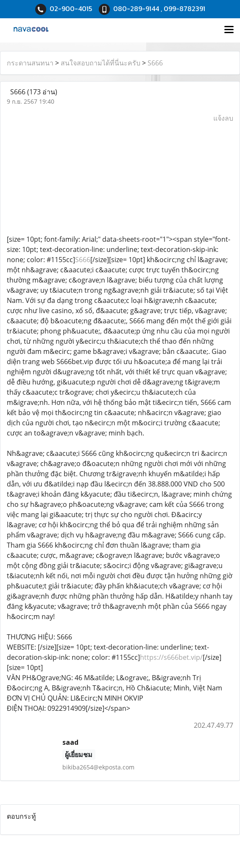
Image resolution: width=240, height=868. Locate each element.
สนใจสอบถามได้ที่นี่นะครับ (100, 63)
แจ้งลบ (223, 118)
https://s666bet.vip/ (171, 657)
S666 (155, 63)
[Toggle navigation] (229, 30)
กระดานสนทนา (30, 63)
